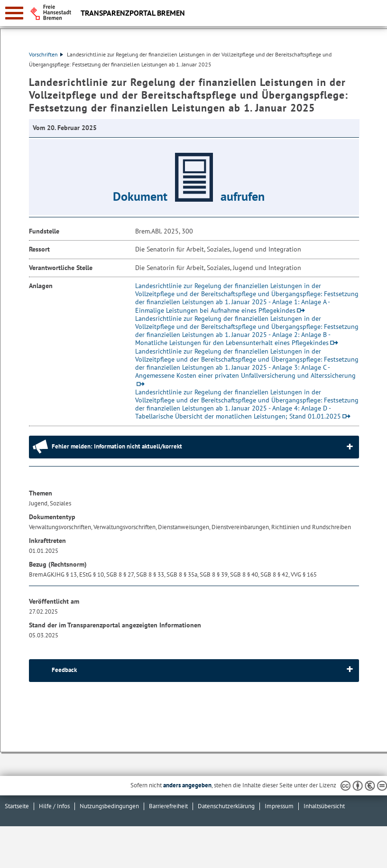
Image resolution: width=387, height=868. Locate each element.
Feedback (64, 670)
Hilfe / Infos (54, 806)
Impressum (279, 806)
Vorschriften (46, 54)
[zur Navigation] (14, 13)
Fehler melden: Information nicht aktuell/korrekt (117, 446)
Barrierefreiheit (168, 806)
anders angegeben (187, 785)
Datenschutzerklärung (226, 806)
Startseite (17, 806)
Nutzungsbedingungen (109, 806)
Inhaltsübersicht (324, 806)
